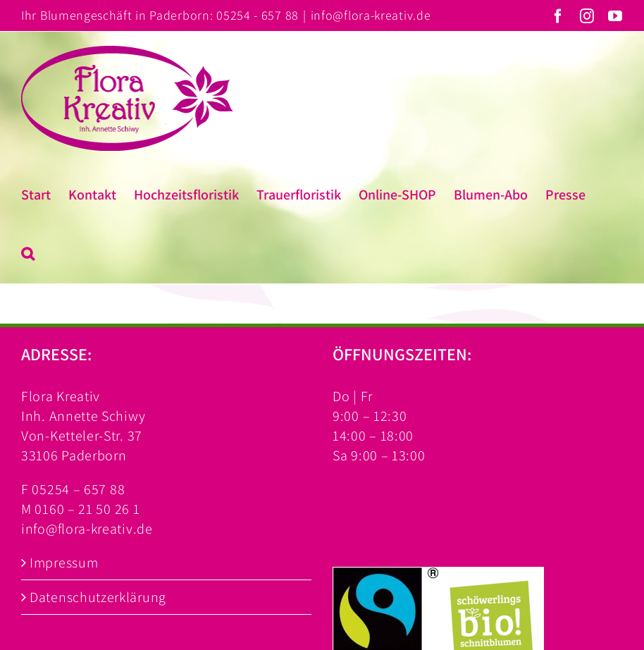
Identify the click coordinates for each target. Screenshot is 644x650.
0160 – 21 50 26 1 (87, 509)
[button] (28, 254)
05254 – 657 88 (78, 489)
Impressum (64, 563)
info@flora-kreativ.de (371, 15)
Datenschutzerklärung (98, 597)
